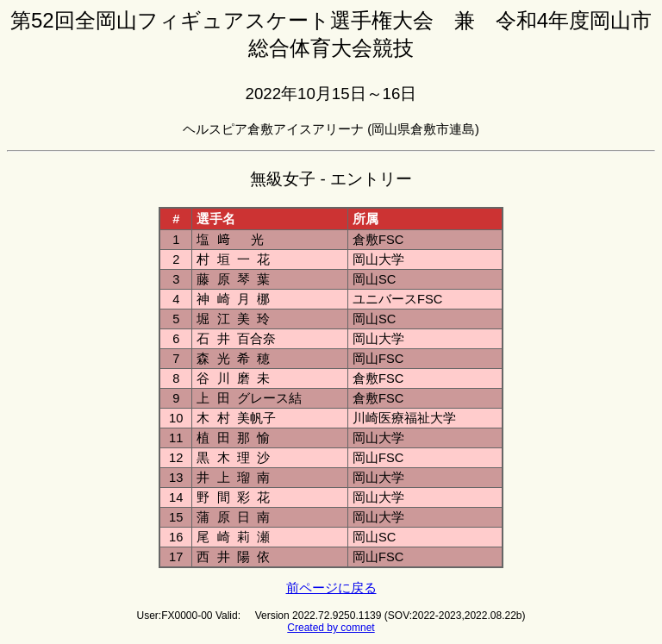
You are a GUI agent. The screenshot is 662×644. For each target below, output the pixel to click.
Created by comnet (331, 628)
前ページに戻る (331, 588)
